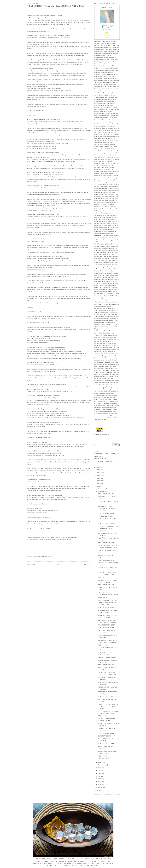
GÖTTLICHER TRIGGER (102, 461)
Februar (101, 784)
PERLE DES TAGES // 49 (106, 513)
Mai (100, 776)
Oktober (101, 762)
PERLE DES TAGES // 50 (106, 494)
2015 (98, 473)
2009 (98, 790)
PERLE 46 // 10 (103, 645)
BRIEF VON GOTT (104, 597)
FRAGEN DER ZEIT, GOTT (106, 625)
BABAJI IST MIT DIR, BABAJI (107, 657)
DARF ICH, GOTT (103, 759)
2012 (98, 481)
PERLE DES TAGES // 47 (106, 543)
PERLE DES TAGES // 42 (106, 665)
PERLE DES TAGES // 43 (106, 628)
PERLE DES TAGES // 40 (106, 733)
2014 (98, 475)
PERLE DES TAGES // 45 (106, 585)
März (100, 782)
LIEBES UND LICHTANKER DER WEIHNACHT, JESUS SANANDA (108, 528)
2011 (98, 484)
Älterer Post (88, 564)
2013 (98, 478)
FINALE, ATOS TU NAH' (105, 516)
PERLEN (97, 456)
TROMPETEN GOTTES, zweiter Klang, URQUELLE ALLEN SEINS (55, 6)
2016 (98, 470)
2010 (98, 486)
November (102, 492)
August (101, 768)
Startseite (59, 564)
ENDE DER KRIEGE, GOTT (107, 736)
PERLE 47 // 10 (103, 577)
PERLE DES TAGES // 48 (106, 524)
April (100, 779)
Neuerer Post (31, 564)
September (102, 765)
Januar (101, 787)
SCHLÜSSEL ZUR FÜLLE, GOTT (108, 600)
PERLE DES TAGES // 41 (106, 697)
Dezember (102, 489)
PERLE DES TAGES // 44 (106, 608)
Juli (99, 770)
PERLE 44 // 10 (103, 756)
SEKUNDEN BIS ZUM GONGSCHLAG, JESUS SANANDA (106, 508)
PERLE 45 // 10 (103, 716)
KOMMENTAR (99, 459)
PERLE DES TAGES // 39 (106, 744)
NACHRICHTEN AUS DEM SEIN (38, 558)
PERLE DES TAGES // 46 (106, 560)
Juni (100, 773)
